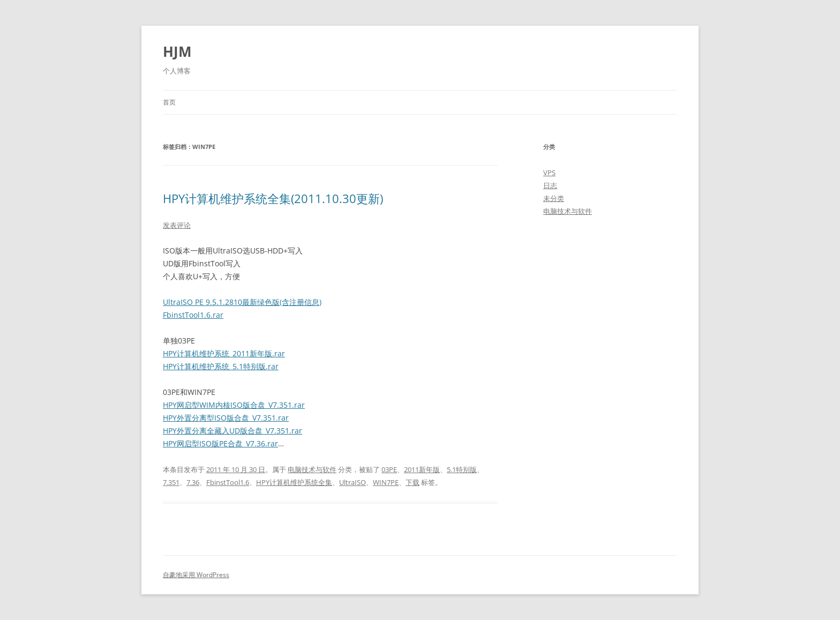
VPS (549, 173)
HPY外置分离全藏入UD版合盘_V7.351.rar (232, 431)
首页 (169, 102)
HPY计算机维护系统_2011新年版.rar (224, 353)
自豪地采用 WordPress (196, 575)
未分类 (554, 198)
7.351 (171, 482)
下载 (412, 482)
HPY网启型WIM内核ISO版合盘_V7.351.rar (234, 405)
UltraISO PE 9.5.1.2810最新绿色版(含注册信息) (242, 302)
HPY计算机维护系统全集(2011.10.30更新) (273, 198)
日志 (550, 185)
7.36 (193, 482)
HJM (177, 51)
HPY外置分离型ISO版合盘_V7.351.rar (226, 418)
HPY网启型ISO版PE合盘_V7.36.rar (220, 443)
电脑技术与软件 (312, 469)
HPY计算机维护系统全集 (294, 482)
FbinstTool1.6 (228, 482)
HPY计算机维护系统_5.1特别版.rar (221, 366)
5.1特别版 (462, 469)
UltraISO (352, 482)
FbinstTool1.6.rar (193, 315)
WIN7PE (386, 482)
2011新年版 (422, 469)
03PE (389, 469)
